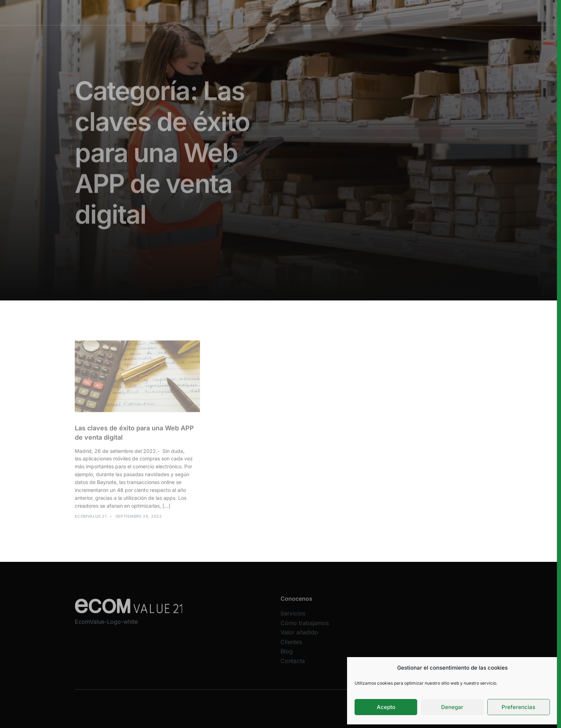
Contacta (293, 665)
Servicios (233, 12)
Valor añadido (324, 12)
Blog (287, 656)
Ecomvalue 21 (91, 519)
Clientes (361, 12)
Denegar (452, 707)
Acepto (386, 707)
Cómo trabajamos (276, 12)
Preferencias (518, 707)
